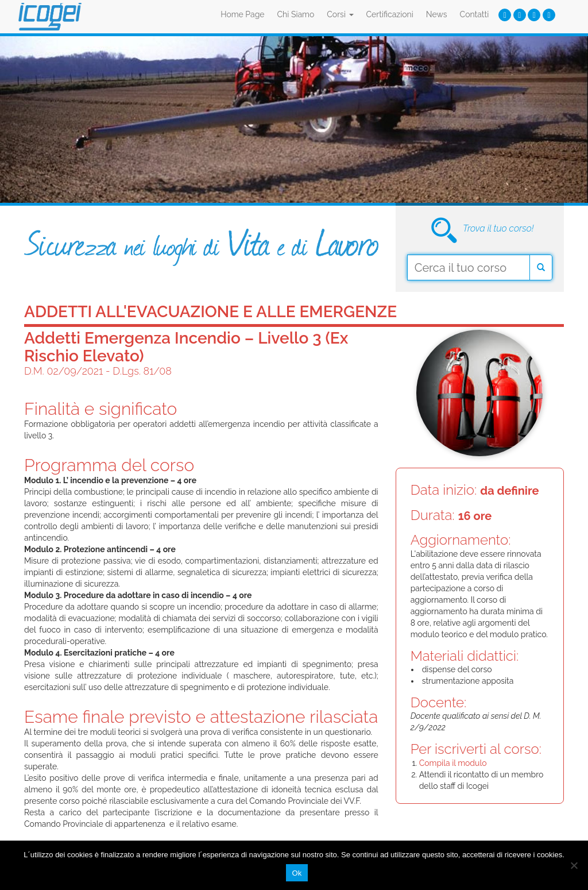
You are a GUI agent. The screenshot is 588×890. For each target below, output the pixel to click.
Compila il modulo (453, 763)
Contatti (475, 14)
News (437, 14)
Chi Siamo (296, 14)
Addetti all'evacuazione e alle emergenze (210, 312)
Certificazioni (390, 14)
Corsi (340, 14)
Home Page (242, 14)
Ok (297, 873)
